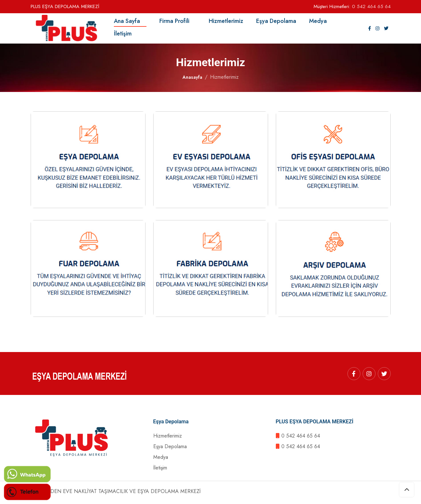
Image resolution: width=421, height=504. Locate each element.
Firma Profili (174, 22)
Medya (321, 22)
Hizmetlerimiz (226, 22)
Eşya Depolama (279, 22)
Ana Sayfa (130, 22)
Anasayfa (192, 79)
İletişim (126, 35)
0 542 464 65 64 (371, 6)
